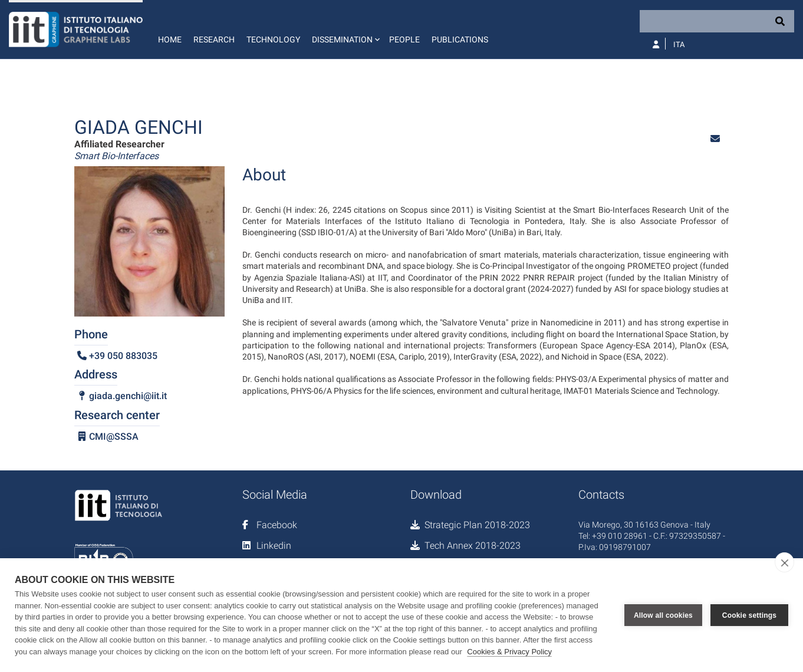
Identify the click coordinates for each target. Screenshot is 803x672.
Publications (460, 39)
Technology (273, 39)
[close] (784, 562)
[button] (345, 29)
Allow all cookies (663, 615)
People (404, 39)
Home (170, 39)
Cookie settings (749, 615)
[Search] (717, 21)
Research (214, 39)
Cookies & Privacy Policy (509, 652)
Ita (679, 45)
